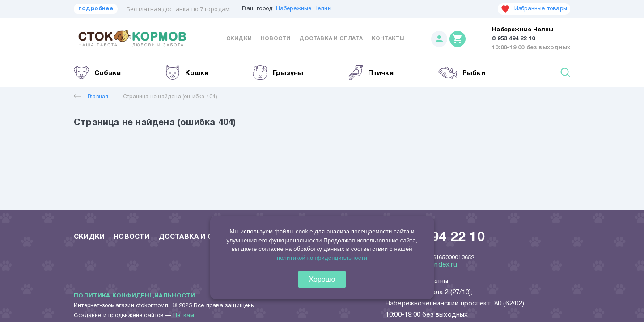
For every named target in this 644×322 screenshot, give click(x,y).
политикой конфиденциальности (322, 257)
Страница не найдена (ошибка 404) (170, 97)
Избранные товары (534, 9)
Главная (91, 97)
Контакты (388, 39)
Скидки (239, 39)
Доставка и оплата (331, 39)
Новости (275, 39)
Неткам (184, 316)
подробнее (96, 9)
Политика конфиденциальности (134, 296)
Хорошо (322, 279)
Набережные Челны (304, 9)
